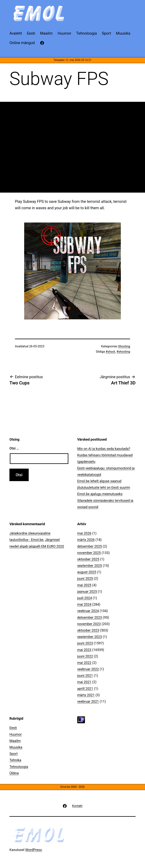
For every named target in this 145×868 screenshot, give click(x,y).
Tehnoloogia (19, 767)
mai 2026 (84, 533)
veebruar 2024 (88, 611)
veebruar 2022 (88, 669)
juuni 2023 (85, 643)
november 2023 (89, 624)
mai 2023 (84, 650)
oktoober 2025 (88, 559)
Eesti (13, 728)
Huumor (16, 734)
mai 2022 (84, 663)
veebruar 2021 (88, 701)
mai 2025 (84, 585)
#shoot (110, 352)
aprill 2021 (85, 689)
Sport (14, 754)
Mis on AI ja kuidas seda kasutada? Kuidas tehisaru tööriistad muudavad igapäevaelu (105, 455)
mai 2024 (84, 604)
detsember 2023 (90, 617)
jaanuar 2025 (87, 591)
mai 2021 (84, 682)
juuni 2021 (85, 675)
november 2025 (89, 553)
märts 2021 (86, 695)
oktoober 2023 (88, 630)
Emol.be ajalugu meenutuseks (100, 494)
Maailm (15, 741)
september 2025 (90, 566)
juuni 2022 (85, 656)
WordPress (34, 850)
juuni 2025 (85, 578)
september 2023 (90, 637)
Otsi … (14, 448)
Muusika (16, 747)
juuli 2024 (85, 598)
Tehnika (15, 760)
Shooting (124, 346)
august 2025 (87, 572)
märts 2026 (86, 540)
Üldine (14, 773)
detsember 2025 (90, 546)
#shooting (123, 352)
